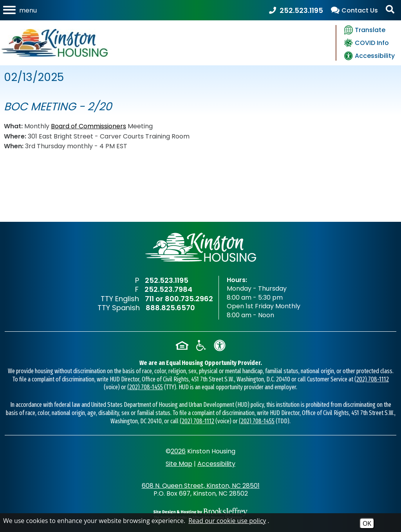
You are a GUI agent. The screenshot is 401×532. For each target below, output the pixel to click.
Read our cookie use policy (227, 521)
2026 (178, 451)
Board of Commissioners (89, 126)
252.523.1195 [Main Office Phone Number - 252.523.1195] (167, 280)
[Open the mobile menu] (21, 10)
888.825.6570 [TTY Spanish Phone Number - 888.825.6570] (170, 308)
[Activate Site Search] (391, 10)
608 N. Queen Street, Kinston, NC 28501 (201, 486)
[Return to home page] (201, 247)
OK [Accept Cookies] (367, 523)
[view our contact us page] (354, 10)
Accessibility (216, 464)
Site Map (179, 464)
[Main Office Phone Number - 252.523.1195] (296, 10)
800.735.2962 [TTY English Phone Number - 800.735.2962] (189, 299)
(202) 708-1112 (372, 379)
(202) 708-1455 (145, 387)
